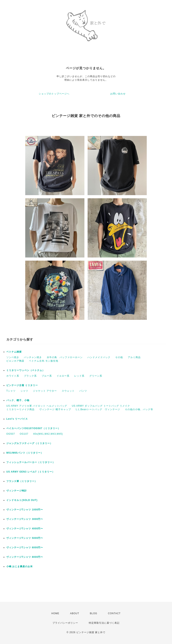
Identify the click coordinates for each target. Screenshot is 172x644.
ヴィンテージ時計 (17, 491)
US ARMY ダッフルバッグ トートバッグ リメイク (101, 406)
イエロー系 (63, 376)
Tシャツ (11, 391)
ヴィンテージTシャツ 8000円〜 (26, 557)
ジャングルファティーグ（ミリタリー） (29, 443)
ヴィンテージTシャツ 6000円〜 (26, 548)
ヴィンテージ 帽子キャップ (55, 409)
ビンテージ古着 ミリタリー (22, 385)
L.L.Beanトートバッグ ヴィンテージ (98, 409)
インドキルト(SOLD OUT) (22, 500)
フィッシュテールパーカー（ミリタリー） (31, 462)
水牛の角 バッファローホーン (65, 357)
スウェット (68, 391)
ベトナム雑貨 (14, 352)
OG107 (24, 434)
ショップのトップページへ (54, 94)
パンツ (83, 391)
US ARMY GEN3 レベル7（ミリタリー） (30, 472)
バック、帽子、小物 (18, 400)
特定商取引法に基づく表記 (104, 623)
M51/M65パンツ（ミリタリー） (25, 453)
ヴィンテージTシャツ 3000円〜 (26, 519)
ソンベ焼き (13, 357)
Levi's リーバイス (17, 419)
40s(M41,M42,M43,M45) (48, 434)
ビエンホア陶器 (15, 361)
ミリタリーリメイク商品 (20, 409)
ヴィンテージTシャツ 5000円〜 (26, 538)
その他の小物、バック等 (139, 409)
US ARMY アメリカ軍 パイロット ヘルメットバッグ (37, 406)
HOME (55, 613)
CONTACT (114, 613)
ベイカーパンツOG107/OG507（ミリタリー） (33, 428)
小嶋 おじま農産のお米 (20, 566)
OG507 (11, 434)
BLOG (94, 613)
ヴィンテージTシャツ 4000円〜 (26, 529)
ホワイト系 (13, 376)
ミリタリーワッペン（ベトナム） (26, 370)
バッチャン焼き (33, 357)
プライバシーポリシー (65, 623)
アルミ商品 (134, 357)
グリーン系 (96, 376)
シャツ (24, 391)
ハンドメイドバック (99, 357)
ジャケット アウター (45, 391)
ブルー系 (47, 376)
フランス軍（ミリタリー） (22, 481)
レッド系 (79, 376)
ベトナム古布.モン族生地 (43, 361)
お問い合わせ (118, 94)
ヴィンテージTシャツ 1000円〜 (26, 510)
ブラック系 (30, 376)
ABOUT (75, 613)
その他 (119, 357)
